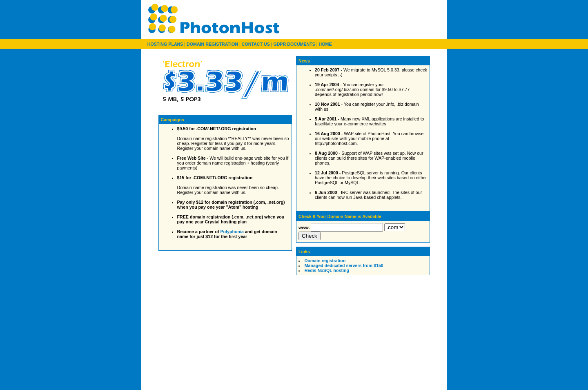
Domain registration (325, 261)
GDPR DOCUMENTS (294, 44)
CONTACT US (256, 44)
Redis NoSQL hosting (327, 270)
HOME (325, 44)
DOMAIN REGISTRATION (212, 44)
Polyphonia (232, 232)
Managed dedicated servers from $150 (344, 265)
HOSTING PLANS (165, 44)
